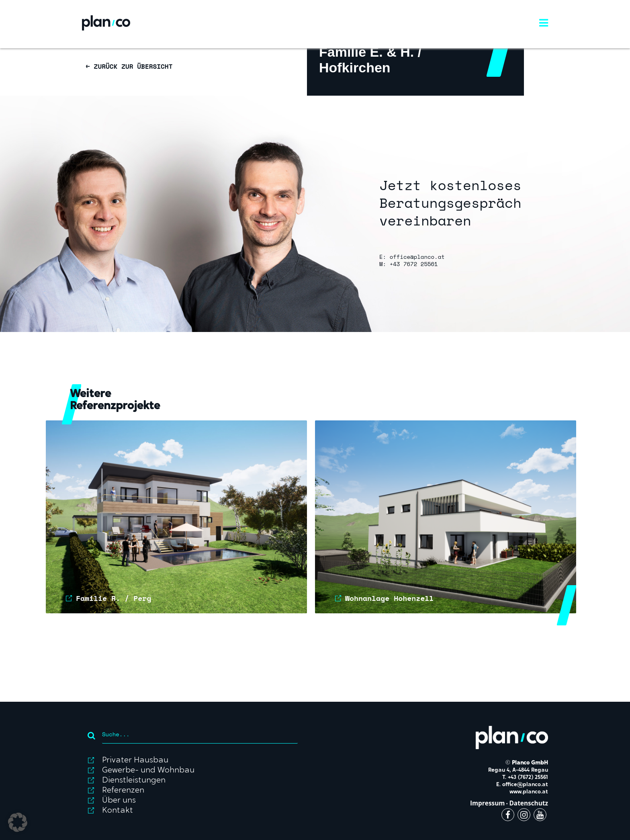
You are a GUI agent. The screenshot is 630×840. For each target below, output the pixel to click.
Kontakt (118, 811)
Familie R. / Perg (114, 598)
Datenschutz (529, 803)
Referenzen (123, 791)
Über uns (119, 801)
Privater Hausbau (135, 760)
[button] (18, 822)
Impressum (488, 803)
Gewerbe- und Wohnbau (148, 770)
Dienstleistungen (134, 781)
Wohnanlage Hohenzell (389, 598)
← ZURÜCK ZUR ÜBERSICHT (129, 66)
